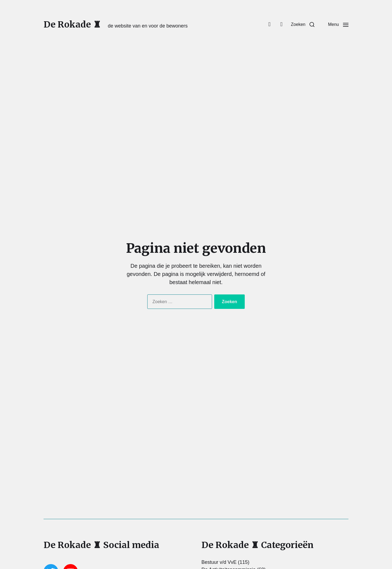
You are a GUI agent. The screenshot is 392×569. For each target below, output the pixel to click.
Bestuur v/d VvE (219, 562)
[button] (303, 25)
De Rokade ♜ (72, 25)
